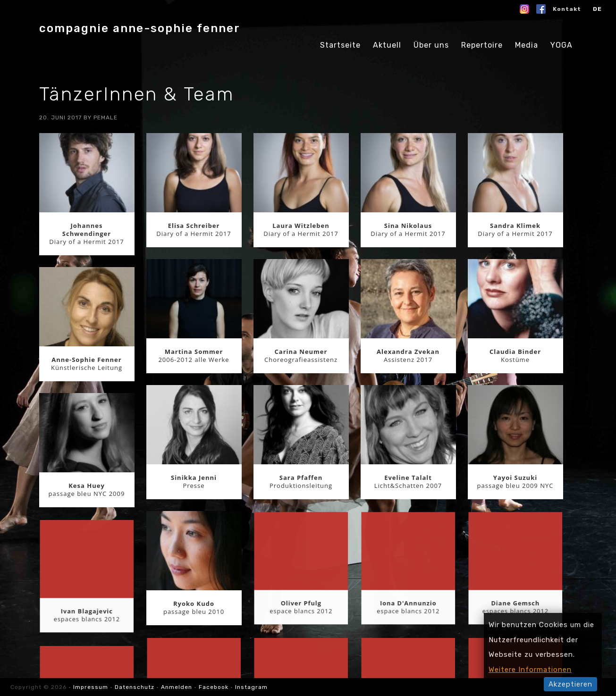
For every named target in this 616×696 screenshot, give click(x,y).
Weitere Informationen (530, 670)
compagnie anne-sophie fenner (140, 28)
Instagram (251, 687)
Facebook (214, 687)
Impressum (92, 687)
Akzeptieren (570, 684)
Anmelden (177, 687)
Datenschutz (135, 687)
